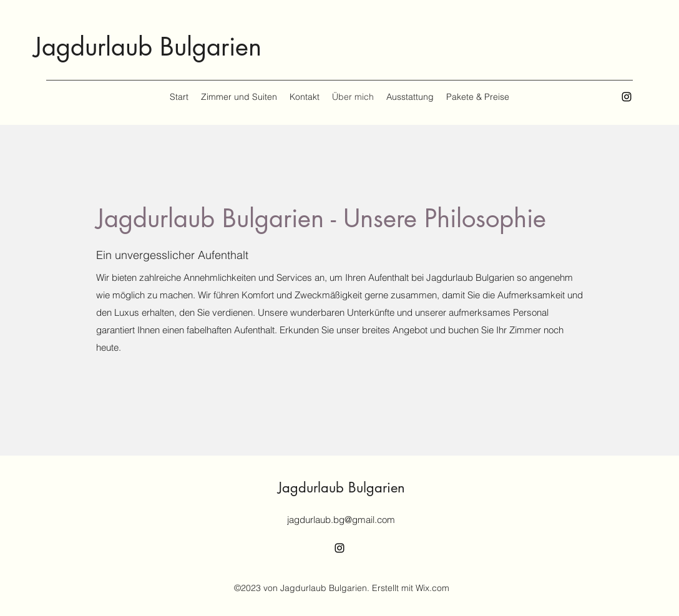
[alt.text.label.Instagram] (627, 97)
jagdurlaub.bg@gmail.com (341, 520)
